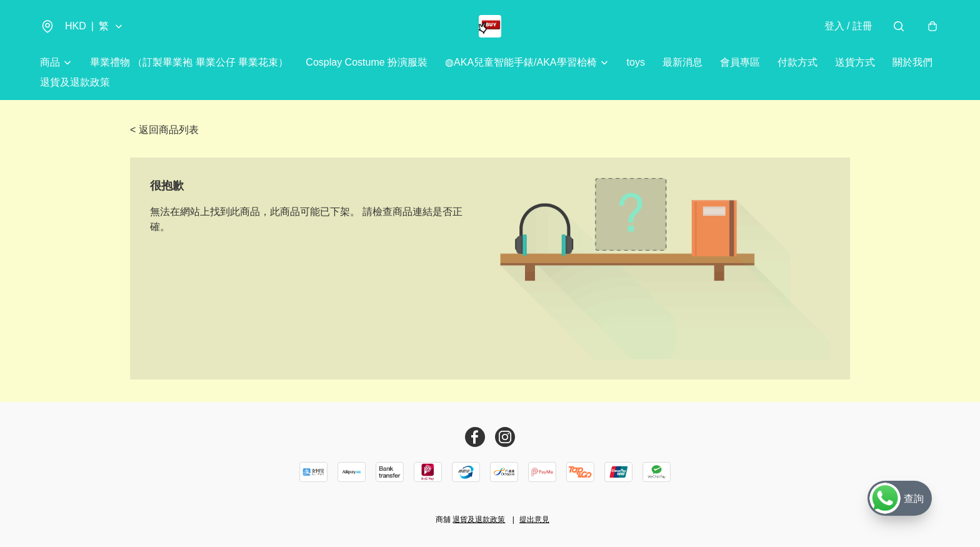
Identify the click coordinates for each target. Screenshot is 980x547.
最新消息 (682, 62)
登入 (848, 26)
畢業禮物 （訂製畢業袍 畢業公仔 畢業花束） (189, 62)
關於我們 (912, 62)
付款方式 (797, 62)
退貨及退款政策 (75, 82)
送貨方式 (855, 62)
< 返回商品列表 (164, 130)
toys (636, 62)
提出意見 (534, 519)
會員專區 (740, 62)
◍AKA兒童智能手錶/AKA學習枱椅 (521, 62)
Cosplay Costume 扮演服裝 (367, 62)
